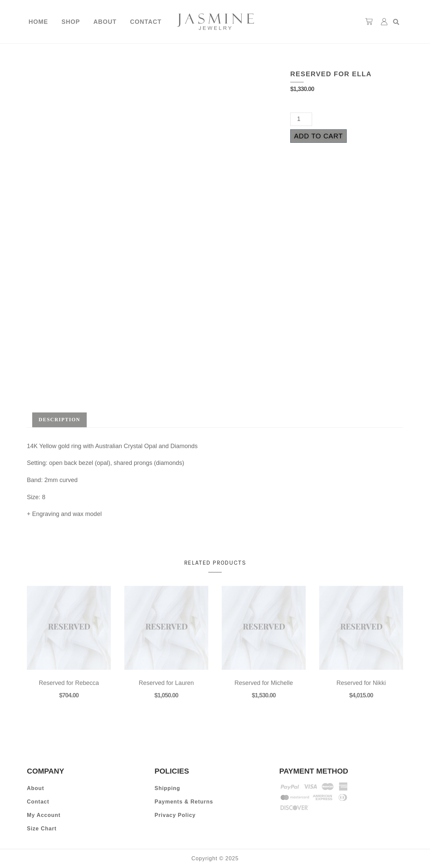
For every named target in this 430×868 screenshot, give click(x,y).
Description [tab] (59, 420)
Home (38, 22)
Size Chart (42, 829)
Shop (71, 22)
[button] (396, 22)
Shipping (167, 788)
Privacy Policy (175, 815)
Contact (146, 22)
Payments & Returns (184, 802)
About (105, 22)
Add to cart (318, 136)
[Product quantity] (301, 119)
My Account (44, 815)
